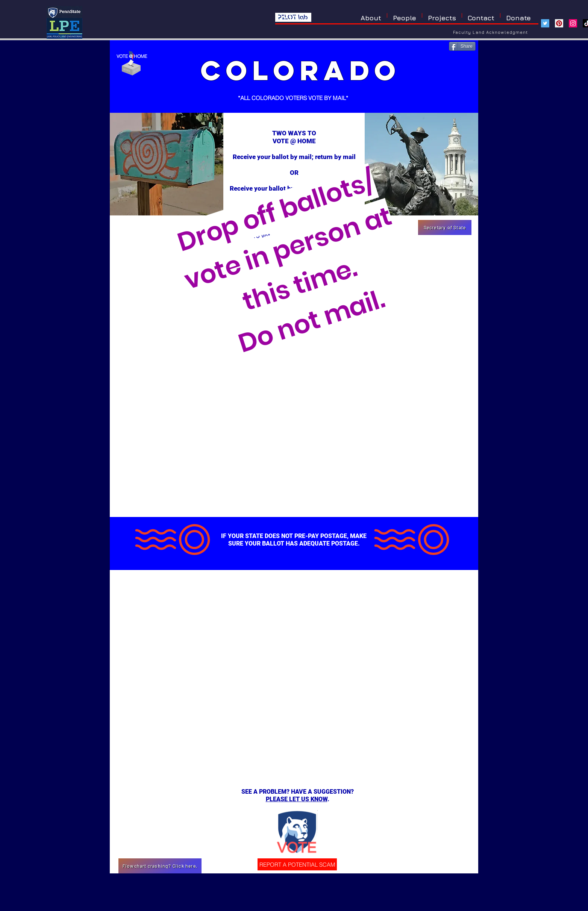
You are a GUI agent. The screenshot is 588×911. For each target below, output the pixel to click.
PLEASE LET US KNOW (297, 799)
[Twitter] (545, 23)
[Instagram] (573, 23)
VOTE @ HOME (132, 56)
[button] (442, 15)
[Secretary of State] (445, 227)
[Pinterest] (559, 23)
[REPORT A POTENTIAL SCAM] (297, 864)
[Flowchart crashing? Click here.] (160, 866)
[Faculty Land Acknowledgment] (491, 32)
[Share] (462, 46)
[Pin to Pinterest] (466, 66)
